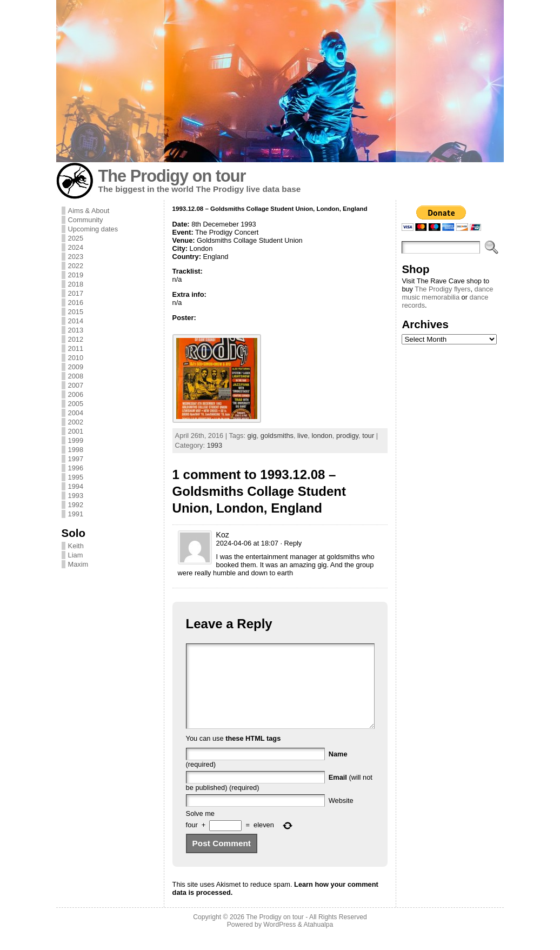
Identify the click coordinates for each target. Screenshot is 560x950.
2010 (76, 358)
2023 (76, 257)
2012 (76, 339)
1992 (76, 505)
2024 (76, 247)
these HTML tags (253, 755)
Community (86, 220)
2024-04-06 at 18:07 (247, 543)
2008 (76, 376)
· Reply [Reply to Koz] (291, 543)
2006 (76, 394)
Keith (76, 546)
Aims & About (89, 211)
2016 (76, 303)
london (322, 436)
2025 (76, 238)
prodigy (347, 436)
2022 (76, 266)
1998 (76, 450)
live (302, 436)
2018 (76, 284)
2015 (76, 312)
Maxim (78, 564)
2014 (76, 321)
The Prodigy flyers (442, 289)
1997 (76, 459)
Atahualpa (318, 941)
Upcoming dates (93, 229)
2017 (76, 293)
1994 (76, 486)
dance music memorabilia (447, 293)
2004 (76, 413)
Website (341, 817)
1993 (76, 496)
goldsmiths (277, 436)
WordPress (279, 941)
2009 (76, 367)
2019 (76, 275)
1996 (76, 468)
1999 (76, 440)
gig (252, 436)
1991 (76, 514)
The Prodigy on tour (172, 176)
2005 (76, 404)
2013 (76, 330)
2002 (76, 422)
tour (368, 436)
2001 (76, 431)
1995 (76, 477)
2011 (76, 348)
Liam (76, 555)
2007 (76, 385)
